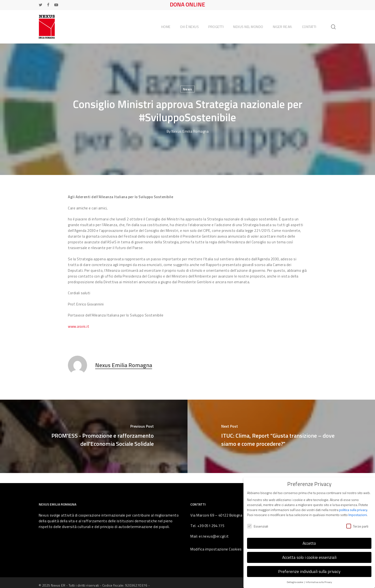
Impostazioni (358, 513)
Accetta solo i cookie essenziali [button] (309, 555)
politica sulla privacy (353, 508)
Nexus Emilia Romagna (190, 131)
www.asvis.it (79, 326)
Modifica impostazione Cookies (216, 549)
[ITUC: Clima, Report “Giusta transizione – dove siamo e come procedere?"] (281, 436)
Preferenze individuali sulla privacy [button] (309, 569)
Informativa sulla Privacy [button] (319, 580)
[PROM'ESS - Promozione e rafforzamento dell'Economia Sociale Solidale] (94, 436)
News (187, 89)
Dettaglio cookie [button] (295, 580)
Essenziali (258, 524)
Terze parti (357, 524)
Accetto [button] (309, 541)
